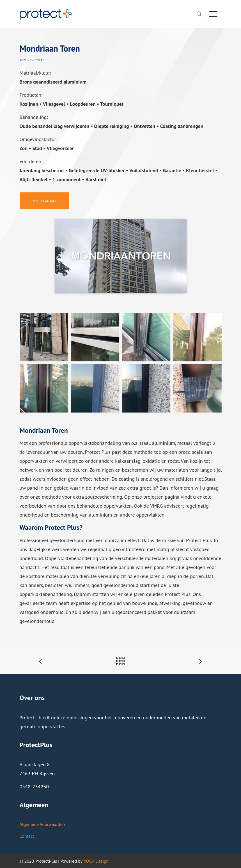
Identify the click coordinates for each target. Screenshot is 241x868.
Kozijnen (27, 60)
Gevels (39, 60)
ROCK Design (96, 861)
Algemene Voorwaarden (42, 824)
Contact (27, 836)
